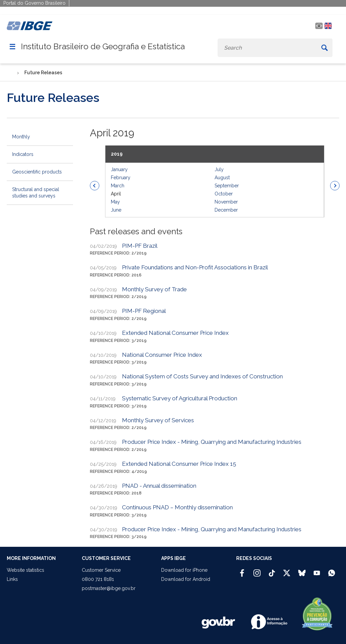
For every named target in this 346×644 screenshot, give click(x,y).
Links (12, 579)
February (121, 178)
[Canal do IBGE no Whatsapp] (332, 570)
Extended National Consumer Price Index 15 (179, 464)
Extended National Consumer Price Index (175, 333)
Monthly (21, 137)
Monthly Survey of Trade (154, 289)
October (224, 194)
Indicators (23, 154)
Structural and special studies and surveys (36, 193)
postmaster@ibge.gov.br (109, 588)
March (118, 186)
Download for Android (186, 579)
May (115, 202)
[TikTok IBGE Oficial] (272, 570)
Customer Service (101, 570)
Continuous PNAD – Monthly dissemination (177, 507)
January (119, 169)
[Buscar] (324, 48)
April (116, 194)
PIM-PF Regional (144, 311)
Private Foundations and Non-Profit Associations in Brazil (195, 267)
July (219, 169)
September (227, 186)
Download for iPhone (184, 570)
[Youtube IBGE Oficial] (317, 570)
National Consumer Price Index (162, 355)
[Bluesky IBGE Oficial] (302, 570)
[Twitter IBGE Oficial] (287, 573)
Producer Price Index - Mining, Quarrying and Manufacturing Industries (212, 442)
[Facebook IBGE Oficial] (242, 570)
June (116, 210)
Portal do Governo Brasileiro (34, 3)
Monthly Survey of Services (158, 420)
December (226, 210)
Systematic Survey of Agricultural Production (180, 398)
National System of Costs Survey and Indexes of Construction (202, 376)
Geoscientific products (37, 172)
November (226, 202)
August (222, 178)
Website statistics (26, 570)
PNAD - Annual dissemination (159, 486)
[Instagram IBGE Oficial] (257, 570)
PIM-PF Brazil (140, 246)
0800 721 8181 (98, 579)
